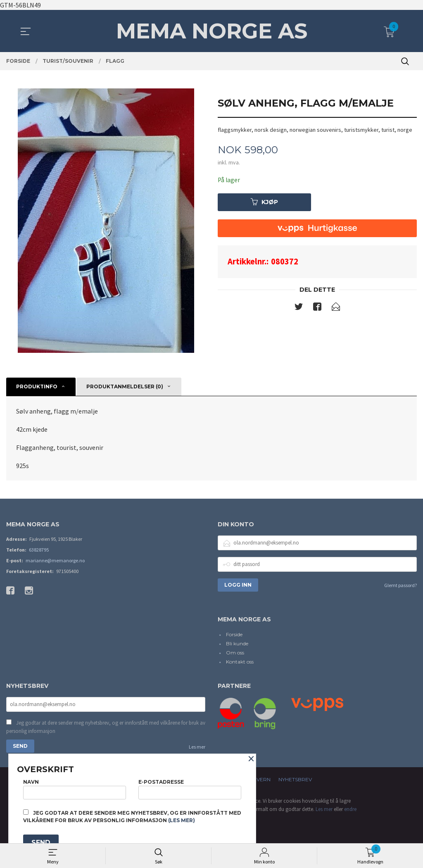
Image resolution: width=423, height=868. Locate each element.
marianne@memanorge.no (55, 560)
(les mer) (182, 820)
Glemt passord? (400, 585)
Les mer (197, 748)
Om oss (235, 653)
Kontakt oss (240, 662)
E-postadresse (190, 788)
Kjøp (264, 202)
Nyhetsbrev (295, 780)
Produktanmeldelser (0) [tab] (125, 386)
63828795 (39, 550)
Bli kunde (237, 643)
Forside (234, 634)
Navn (75, 788)
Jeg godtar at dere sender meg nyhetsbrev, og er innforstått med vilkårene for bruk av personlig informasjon (106, 728)
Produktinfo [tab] (37, 386)
